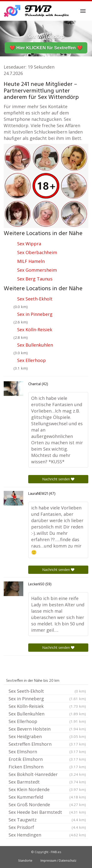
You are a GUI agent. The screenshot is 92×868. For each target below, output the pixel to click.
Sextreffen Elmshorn (47, 744)
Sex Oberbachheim (37, 252)
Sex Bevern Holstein (47, 729)
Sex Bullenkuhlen (35, 345)
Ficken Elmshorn (47, 767)
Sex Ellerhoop (32, 360)
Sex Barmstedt (47, 782)
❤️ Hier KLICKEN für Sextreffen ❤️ (46, 48)
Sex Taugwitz (47, 820)
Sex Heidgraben (47, 736)
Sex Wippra (29, 244)
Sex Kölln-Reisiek (35, 330)
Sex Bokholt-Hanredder (47, 774)
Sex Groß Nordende (47, 805)
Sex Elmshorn (47, 752)
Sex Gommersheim (37, 270)
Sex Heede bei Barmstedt (47, 812)
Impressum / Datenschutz (58, 861)
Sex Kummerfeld (47, 797)
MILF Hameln (31, 261)
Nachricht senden (58, 479)
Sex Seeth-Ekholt (35, 299)
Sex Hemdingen (47, 835)
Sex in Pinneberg (35, 314)
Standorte (25, 861)
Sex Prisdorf (47, 827)
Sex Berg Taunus (35, 279)
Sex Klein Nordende (47, 789)
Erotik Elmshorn (47, 759)
